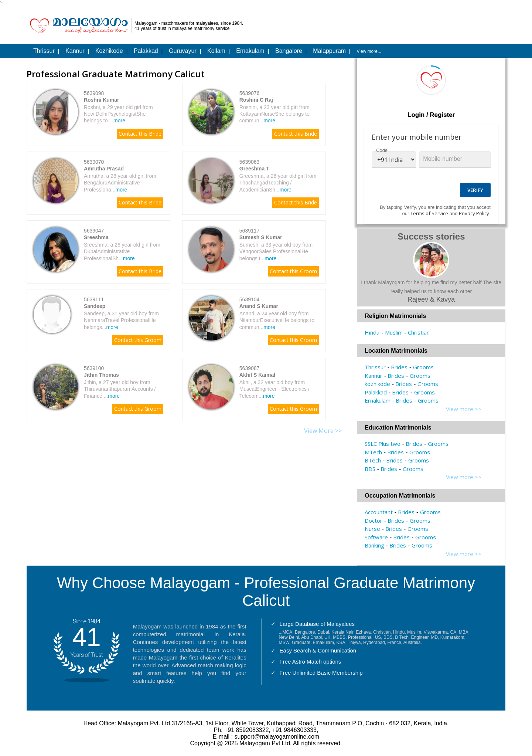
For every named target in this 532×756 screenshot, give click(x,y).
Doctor (374, 521)
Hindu (372, 332)
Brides (399, 367)
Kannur (374, 376)
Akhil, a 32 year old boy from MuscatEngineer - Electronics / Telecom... (274, 389)
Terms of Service (429, 213)
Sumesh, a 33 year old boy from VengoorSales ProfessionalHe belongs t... (276, 251)
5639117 (250, 231)
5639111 (94, 299)
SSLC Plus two (383, 444)
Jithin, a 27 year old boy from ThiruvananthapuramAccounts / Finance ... (120, 389)
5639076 (250, 93)
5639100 (94, 368)
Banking (374, 545)
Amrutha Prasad (104, 169)
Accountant (379, 512)
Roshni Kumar (102, 100)
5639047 (94, 231)
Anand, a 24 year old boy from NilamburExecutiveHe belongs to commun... (277, 320)
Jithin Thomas (101, 375)
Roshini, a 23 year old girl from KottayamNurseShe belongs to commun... (274, 114)
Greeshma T (254, 169)
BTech (373, 460)
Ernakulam (378, 400)
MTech (373, 452)
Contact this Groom (293, 271)
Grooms (423, 367)
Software (376, 537)
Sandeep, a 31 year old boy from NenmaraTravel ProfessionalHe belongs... (121, 320)
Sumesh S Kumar (261, 237)
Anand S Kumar (259, 306)
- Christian (417, 332)
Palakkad (376, 392)
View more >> (464, 409)
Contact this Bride (140, 134)
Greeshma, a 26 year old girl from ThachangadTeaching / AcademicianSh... (278, 183)
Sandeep (95, 306)
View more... (369, 51)
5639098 (94, 93)
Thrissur (375, 367)
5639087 (250, 368)
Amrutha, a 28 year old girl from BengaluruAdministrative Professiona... (120, 183)
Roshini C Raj (256, 100)
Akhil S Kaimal (257, 375)
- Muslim (392, 332)
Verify (475, 190)
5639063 (250, 162)
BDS (370, 469)
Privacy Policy (474, 213)
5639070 (94, 162)
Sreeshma (96, 237)
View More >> (323, 431)
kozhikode (377, 384)
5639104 (250, 299)
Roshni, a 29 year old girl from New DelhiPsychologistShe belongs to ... (118, 114)
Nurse (372, 529)
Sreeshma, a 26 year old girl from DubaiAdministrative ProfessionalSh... (122, 251)
